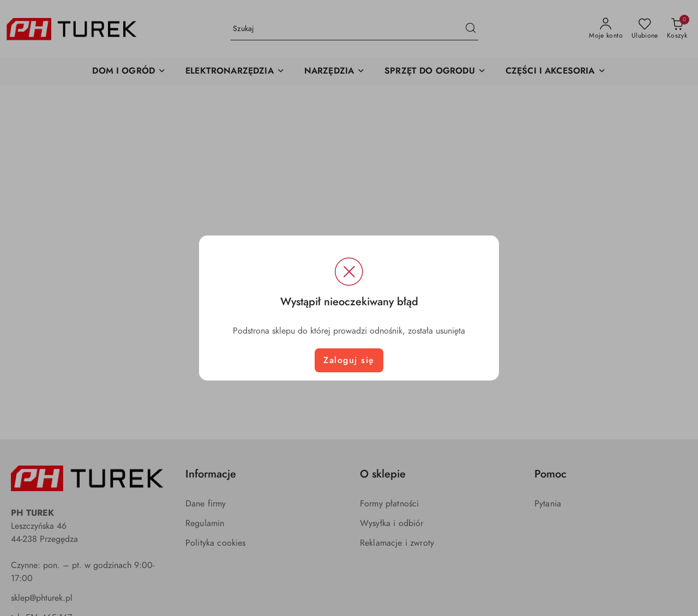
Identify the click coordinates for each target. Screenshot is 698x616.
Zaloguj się (349, 360)
